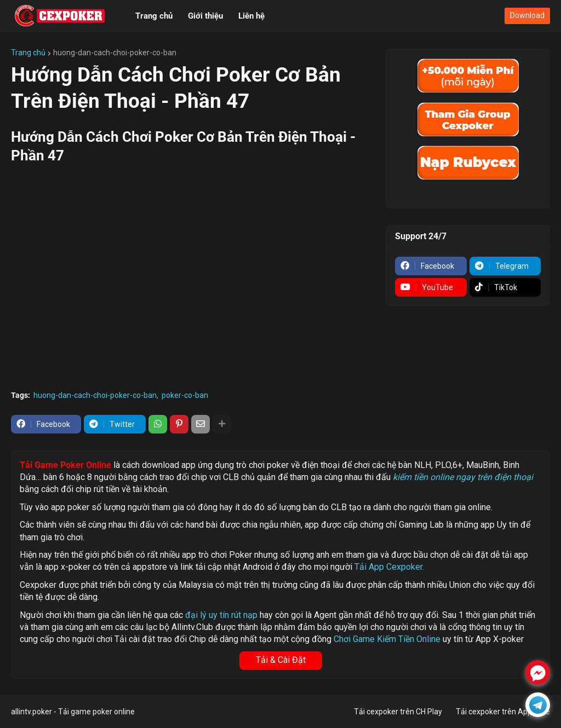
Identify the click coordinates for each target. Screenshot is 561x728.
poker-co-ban (185, 395)
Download (527, 15)
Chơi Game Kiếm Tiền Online (387, 639)
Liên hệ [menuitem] (251, 16)
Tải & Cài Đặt (281, 660)
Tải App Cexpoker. (389, 567)
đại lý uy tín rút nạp (221, 615)
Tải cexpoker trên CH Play (398, 712)
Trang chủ (28, 53)
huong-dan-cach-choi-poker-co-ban (115, 53)
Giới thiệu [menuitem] (205, 16)
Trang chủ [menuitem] (154, 16)
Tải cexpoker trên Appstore (503, 712)
